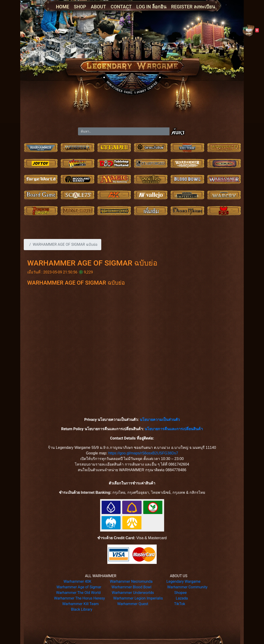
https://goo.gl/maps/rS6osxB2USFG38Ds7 (143, 453)
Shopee (181, 593)
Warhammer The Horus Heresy (80, 598)
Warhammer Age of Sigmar (79, 587)
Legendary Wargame (183, 581)
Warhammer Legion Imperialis (138, 598)
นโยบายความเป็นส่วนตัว (160, 420)
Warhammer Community (187, 587)
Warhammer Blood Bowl (132, 587)
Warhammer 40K (78, 581)
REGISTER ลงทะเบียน (193, 7)
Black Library (82, 609)
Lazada (182, 598)
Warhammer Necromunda (131, 581)
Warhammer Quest (133, 604)
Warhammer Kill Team (80, 604)
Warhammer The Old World (78, 593)
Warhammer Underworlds (133, 593)
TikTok (180, 604)
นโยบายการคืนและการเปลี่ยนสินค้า (174, 429)
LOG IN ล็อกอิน (151, 7)
